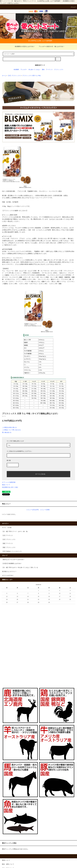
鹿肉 (43, 70)
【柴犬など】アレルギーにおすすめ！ (13, 560)
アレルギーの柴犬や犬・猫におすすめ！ (50, 46)
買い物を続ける (7, 432)
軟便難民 (16, 70)
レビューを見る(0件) (33, 510)
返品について (6, 485)
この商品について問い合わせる (11, 430)
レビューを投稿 (45, 510)
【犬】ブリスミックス (14, 76)
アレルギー (24, 70)
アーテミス (49, 70)
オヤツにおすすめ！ (8, 575)
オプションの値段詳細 (9, 482)
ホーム (4, 76)
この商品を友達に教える (9, 427)
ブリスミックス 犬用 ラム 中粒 (31, 76)
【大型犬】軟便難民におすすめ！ (12, 564)
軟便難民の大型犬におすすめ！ (24, 46)
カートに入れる (39, 474)
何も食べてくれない (35, 70)
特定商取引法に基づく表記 (10, 487)
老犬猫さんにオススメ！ (9, 572)
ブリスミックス (59, 70)
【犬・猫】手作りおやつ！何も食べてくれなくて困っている (20, 568)
